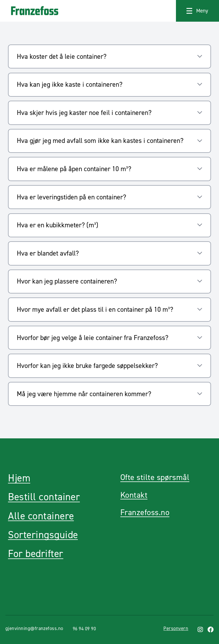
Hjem (19, 478)
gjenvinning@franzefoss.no (34, 628)
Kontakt (134, 495)
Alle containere (41, 516)
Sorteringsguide (43, 535)
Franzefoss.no (145, 512)
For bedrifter (36, 554)
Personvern (176, 628)
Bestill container (44, 497)
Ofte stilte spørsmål (155, 477)
